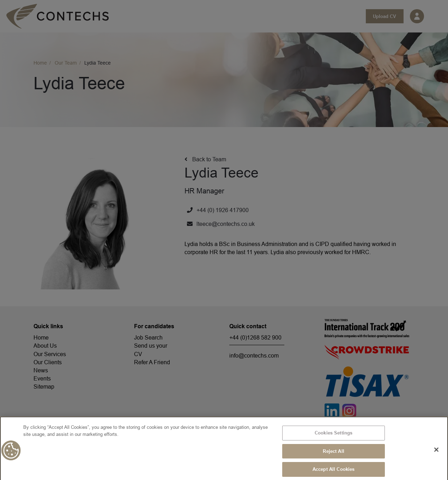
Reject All (333, 454)
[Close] (436, 452)
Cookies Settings (334, 436)
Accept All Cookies (334, 472)
